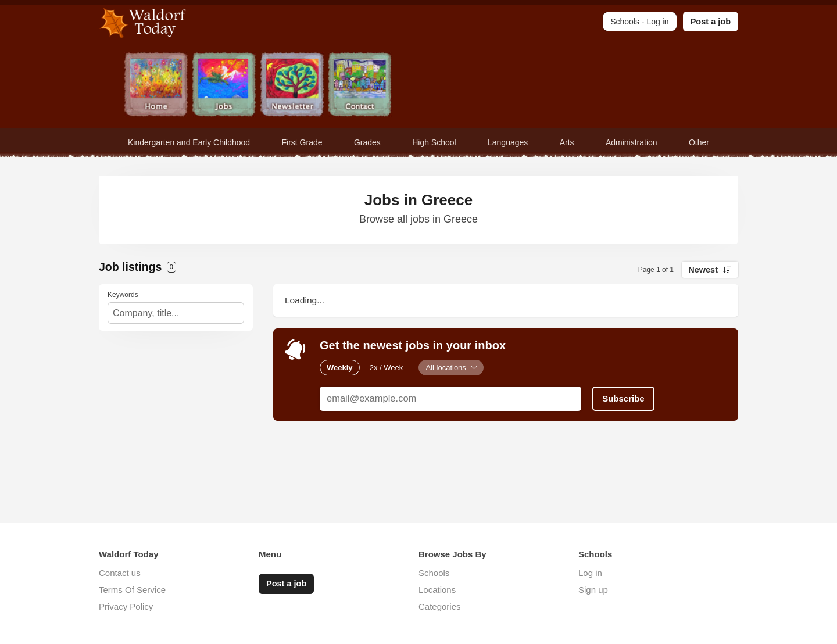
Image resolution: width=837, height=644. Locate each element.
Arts (567, 142)
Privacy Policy (126, 607)
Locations (437, 590)
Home (156, 86)
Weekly (340, 368)
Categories (440, 607)
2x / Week (387, 368)
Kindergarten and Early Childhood (189, 142)
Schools (434, 573)
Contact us (120, 573)
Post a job (711, 22)
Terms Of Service (132, 590)
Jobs (224, 86)
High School (434, 142)
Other (699, 142)
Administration (632, 142)
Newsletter (292, 86)
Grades (367, 142)
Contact (360, 86)
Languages (508, 142)
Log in (590, 573)
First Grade (302, 142)
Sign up (593, 590)
